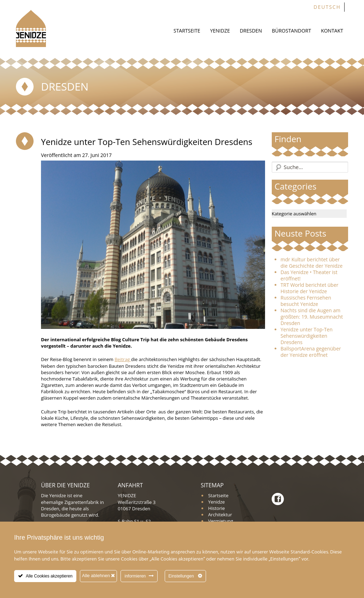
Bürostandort (291, 31)
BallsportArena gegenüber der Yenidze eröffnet (311, 352)
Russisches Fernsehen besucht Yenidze (306, 301)
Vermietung (221, 521)
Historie (216, 508)
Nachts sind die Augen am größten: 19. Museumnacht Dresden (312, 317)
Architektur (220, 515)
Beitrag (123, 359)
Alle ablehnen (98, 576)
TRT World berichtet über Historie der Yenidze (310, 288)
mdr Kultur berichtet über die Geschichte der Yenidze (312, 263)
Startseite (187, 31)
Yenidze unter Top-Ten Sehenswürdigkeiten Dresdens (307, 336)
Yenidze (220, 31)
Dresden (251, 31)
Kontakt (332, 31)
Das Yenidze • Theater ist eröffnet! (309, 275)
